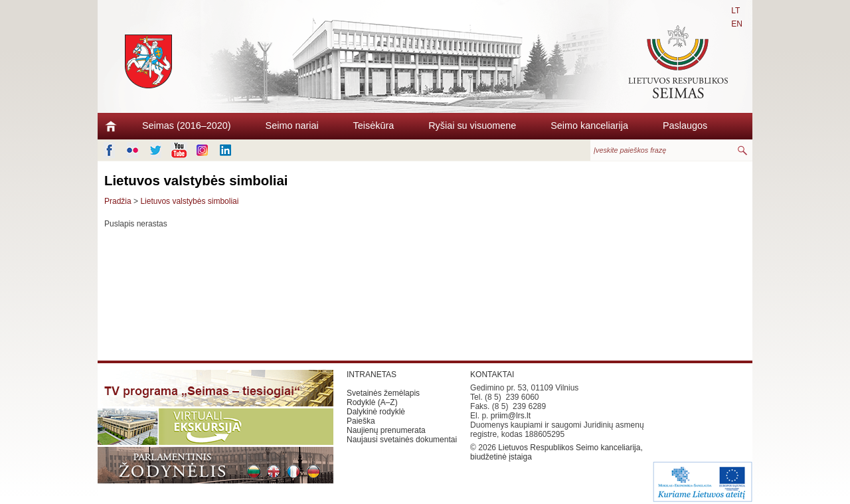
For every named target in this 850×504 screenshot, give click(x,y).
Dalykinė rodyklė (376, 412)
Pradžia (118, 201)
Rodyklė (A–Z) (372, 402)
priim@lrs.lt (511, 416)
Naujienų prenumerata (386, 430)
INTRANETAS (372, 375)
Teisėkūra (374, 126)
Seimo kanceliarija (589, 126)
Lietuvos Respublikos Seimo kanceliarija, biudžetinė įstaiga (556, 452)
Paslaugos (685, 126)
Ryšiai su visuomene (472, 126)
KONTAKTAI (492, 375)
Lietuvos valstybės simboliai (189, 201)
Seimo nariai (292, 126)
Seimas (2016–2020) (187, 126)
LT (735, 11)
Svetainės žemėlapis (383, 393)
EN (737, 24)
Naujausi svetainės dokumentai (402, 440)
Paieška (361, 421)
